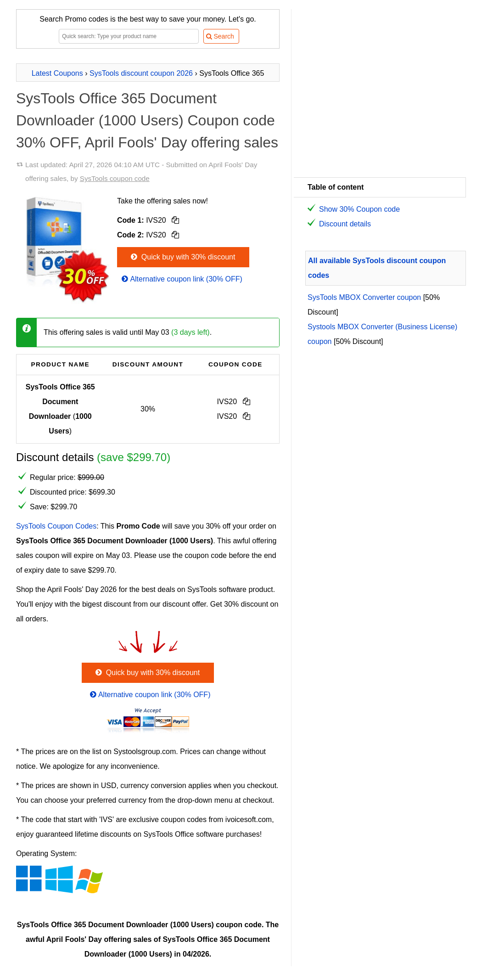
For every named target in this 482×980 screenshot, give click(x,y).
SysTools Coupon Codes (56, 526)
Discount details (345, 224)
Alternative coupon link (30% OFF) (181, 279)
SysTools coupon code (115, 178)
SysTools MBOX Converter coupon (364, 297)
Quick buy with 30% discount (182, 257)
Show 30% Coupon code (359, 209)
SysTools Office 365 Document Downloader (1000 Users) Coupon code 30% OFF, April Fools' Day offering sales (147, 120)
